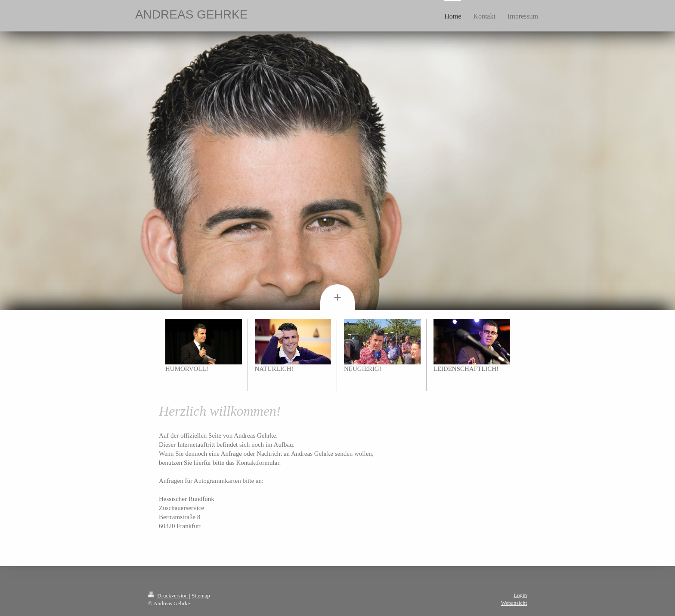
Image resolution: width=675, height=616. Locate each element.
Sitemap (201, 596)
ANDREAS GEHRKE (191, 14)
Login (520, 595)
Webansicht (514, 603)
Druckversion (169, 596)
